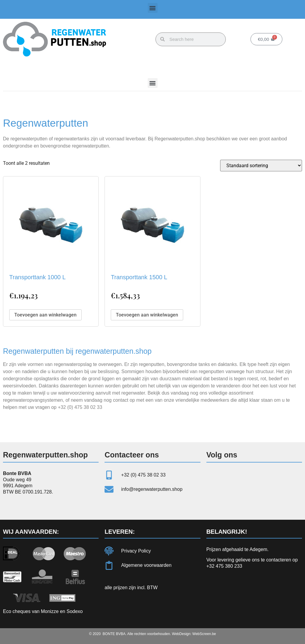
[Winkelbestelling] (261, 166)
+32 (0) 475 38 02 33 (80, 407)
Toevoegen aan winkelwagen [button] (45, 315)
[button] (153, 8)
